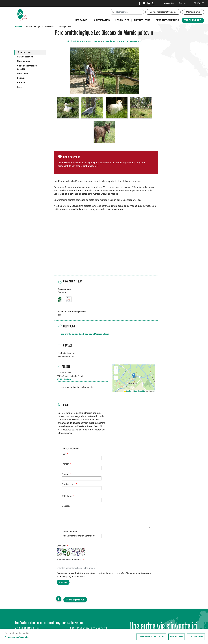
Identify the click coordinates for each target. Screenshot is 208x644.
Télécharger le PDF (75, 600)
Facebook (139, 3)
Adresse (21, 83)
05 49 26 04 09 (64, 379)
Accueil (18, 27)
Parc (19, 87)
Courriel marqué (69, 532)
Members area (193, 12)
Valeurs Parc (192, 21)
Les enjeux (121, 22)
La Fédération (100, 22)
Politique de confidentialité (17, 637)
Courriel (65, 474)
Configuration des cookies (151, 637)
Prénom (65, 464)
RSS (153, 3)
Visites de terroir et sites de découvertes (122, 41)
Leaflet (128, 391)
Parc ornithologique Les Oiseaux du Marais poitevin (84, 334)
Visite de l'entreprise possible (27, 67)
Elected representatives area (163, 12)
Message (66, 506)
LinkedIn (149, 3)
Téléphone (67, 496)
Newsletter (169, 3)
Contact (21, 78)
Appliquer (113, 12)
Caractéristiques (25, 57)
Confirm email (68, 484)
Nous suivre (23, 74)
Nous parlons (23, 61)
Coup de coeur (24, 52)
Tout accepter (196, 637)
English (199, 3)
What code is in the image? (69, 560)
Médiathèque (142, 20)
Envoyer (63, 582)
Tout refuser (177, 637)
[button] (105, 71)
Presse (182, 3)
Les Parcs (80, 22)
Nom (64, 454)
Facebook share (59, 599)
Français (195, 3)
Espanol (203, 3)
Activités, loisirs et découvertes (85, 41)
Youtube (144, 3)
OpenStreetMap (140, 391)
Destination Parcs (167, 20)
